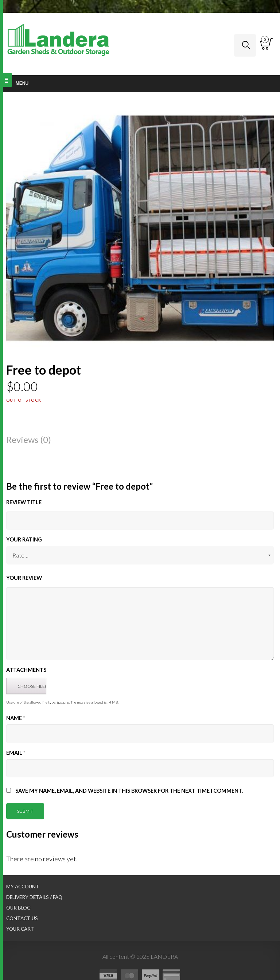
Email (16, 753)
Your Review (24, 578)
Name (15, 718)
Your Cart (20, 929)
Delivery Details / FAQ (34, 897)
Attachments (26, 670)
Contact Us (22, 918)
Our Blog (18, 908)
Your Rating (24, 539)
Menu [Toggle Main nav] (18, 83)
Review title (24, 502)
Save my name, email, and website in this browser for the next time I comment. (129, 791)
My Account (23, 887)
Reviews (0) (29, 439)
